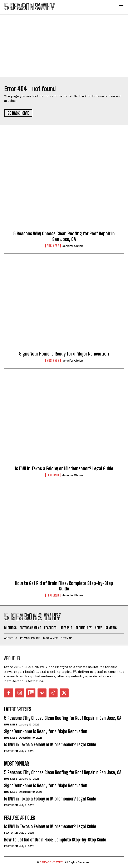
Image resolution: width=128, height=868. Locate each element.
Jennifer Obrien (73, 246)
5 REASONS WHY (51, 862)
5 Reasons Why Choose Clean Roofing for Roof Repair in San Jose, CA (64, 236)
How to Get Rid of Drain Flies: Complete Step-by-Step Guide (64, 586)
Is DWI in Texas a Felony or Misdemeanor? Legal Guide (64, 468)
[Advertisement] (64, 46)
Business (53, 246)
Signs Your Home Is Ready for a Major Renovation (64, 354)
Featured (53, 475)
